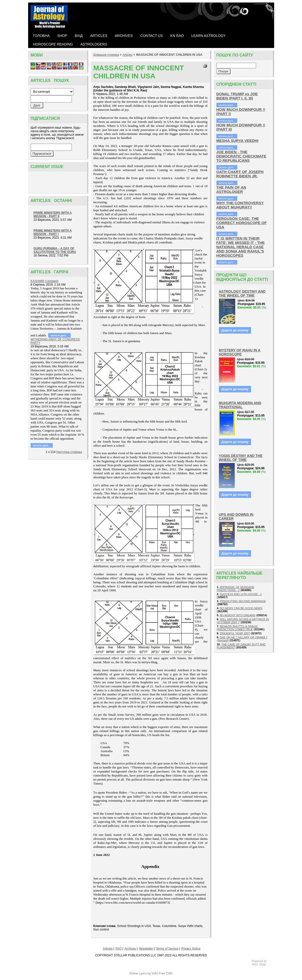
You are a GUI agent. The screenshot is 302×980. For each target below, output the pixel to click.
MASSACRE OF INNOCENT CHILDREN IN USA (169, 55)
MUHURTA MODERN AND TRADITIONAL (240, 405)
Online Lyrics (138, 973)
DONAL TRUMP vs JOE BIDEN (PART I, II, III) (237, 96)
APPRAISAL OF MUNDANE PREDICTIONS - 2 (236, 589)
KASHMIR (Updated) (45, 281)
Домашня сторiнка (106, 55)
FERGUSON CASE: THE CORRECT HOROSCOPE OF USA (242, 223)
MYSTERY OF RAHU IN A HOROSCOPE (240, 352)
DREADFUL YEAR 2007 (235, 633)
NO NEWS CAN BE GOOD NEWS (241, 608)
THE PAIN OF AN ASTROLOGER (231, 189)
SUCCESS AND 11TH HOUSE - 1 (241, 594)
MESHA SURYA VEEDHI (237, 141)
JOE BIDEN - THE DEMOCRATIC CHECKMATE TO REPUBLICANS (241, 156)
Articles (127, 55)
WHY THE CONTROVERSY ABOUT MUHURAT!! (240, 205)
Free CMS (166, 973)
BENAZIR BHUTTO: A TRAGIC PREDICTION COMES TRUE (238, 628)
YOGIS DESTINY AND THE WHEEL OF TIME (241, 458)
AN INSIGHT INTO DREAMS (237, 615)
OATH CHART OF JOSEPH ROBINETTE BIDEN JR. (240, 174)
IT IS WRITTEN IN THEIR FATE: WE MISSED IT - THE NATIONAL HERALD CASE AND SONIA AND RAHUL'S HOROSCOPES (241, 247)
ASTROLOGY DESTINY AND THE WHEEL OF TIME (242, 293)
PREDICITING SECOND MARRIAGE (243, 601)
